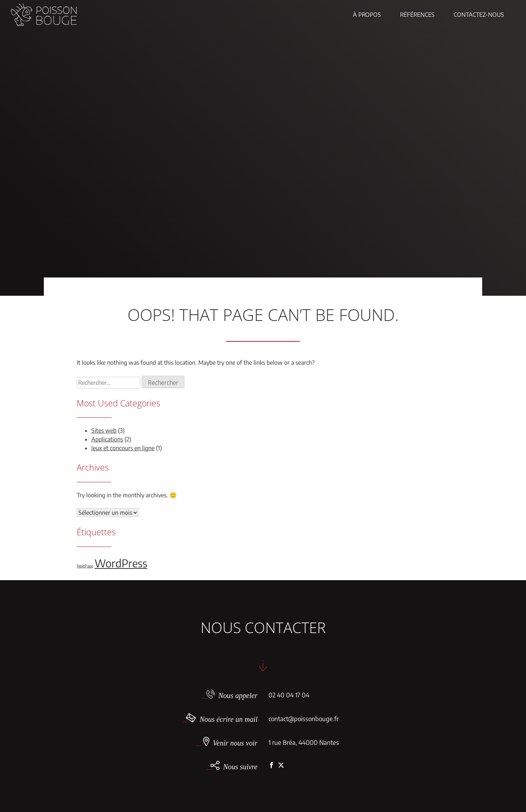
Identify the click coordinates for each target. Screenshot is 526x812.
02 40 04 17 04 (289, 695)
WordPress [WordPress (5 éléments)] (121, 563)
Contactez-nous (479, 15)
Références (417, 15)
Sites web (104, 430)
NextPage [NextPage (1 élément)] (85, 566)
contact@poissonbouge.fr (304, 719)
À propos (367, 15)
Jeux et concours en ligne (123, 448)
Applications (107, 439)
